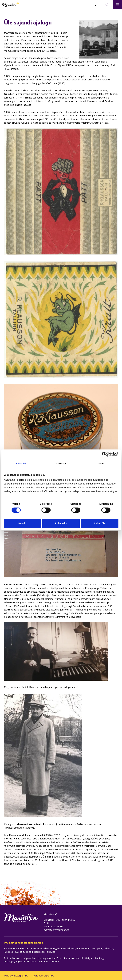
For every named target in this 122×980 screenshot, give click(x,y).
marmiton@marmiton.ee (56, 930)
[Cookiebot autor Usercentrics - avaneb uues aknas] (104, 454)
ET (96, 5)
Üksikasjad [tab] (61, 463)
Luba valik (61, 523)
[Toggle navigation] (117, 5)
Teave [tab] (101, 463)
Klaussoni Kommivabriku (31, 824)
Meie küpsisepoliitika (44, 976)
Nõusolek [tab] (21, 463)
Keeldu (22, 523)
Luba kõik (100, 523)
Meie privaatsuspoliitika (16, 976)
